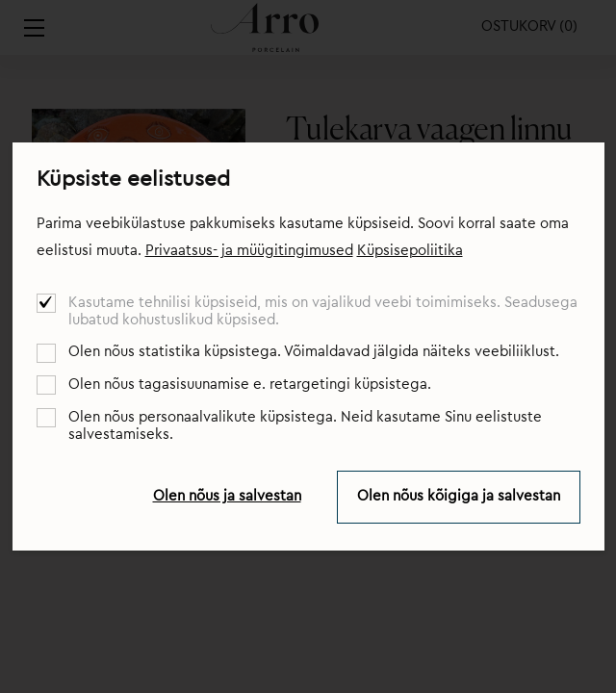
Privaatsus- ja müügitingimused (249, 251)
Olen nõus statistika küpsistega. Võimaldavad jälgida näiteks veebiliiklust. (314, 352)
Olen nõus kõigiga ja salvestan (459, 496)
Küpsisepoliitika (410, 251)
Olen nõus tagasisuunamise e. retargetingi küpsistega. (250, 385)
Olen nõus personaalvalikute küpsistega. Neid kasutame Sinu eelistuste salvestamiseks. (305, 426)
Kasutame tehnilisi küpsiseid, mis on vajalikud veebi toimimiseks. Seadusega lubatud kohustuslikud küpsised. (323, 311)
